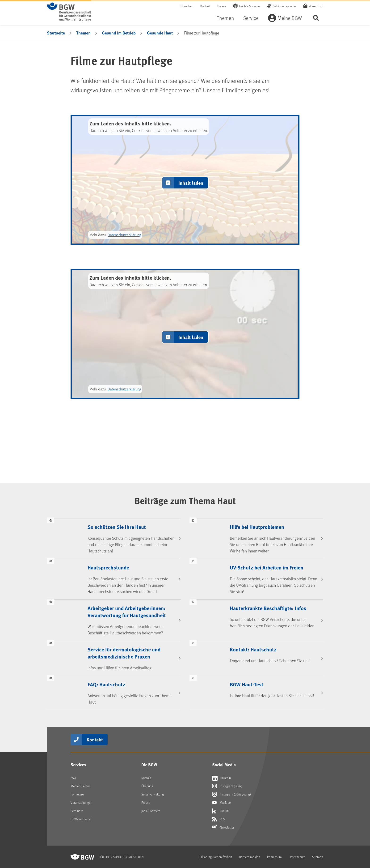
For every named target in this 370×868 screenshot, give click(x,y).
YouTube (221, 803)
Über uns (147, 786)
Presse (222, 6)
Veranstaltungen (81, 802)
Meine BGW (290, 18)
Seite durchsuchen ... (316, 18)
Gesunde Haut (160, 33)
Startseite (56, 33)
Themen (225, 18)
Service (251, 18)
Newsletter (223, 827)
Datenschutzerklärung (124, 235)
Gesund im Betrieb (119, 33)
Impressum (274, 857)
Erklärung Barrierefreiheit (216, 857)
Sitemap (318, 857)
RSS (219, 819)
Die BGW (149, 765)
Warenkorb (316, 6)
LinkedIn (221, 778)
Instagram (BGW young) (231, 794)
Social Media (224, 765)
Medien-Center (80, 786)
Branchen (187, 6)
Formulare (77, 794)
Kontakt (205, 6)
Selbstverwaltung (153, 794)
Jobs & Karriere (151, 811)
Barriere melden (250, 857)
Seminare (77, 811)
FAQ (73, 778)
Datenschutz (297, 857)
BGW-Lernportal (81, 819)
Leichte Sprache (249, 6)
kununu (221, 811)
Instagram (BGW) (227, 786)
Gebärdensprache (284, 6)
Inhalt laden (191, 183)
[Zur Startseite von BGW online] (69, 12)
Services (78, 765)
